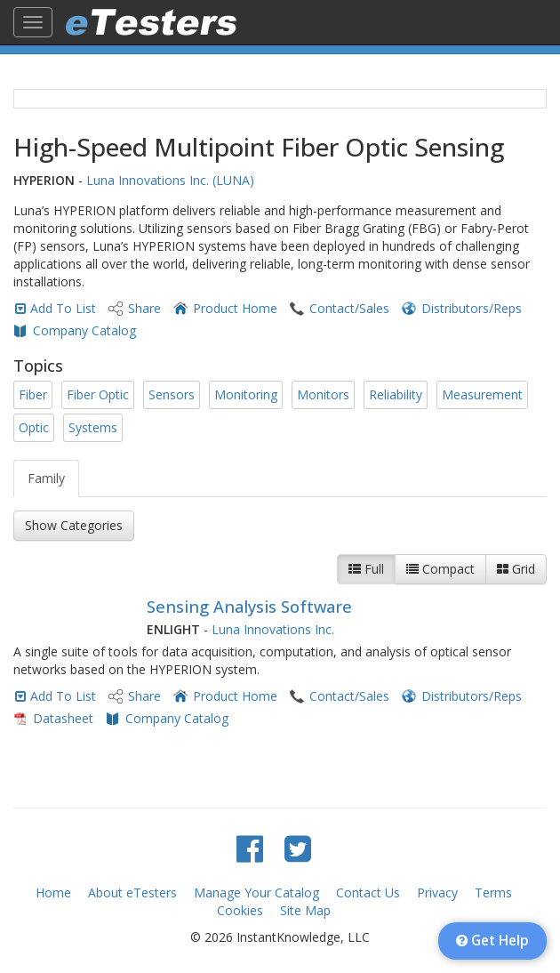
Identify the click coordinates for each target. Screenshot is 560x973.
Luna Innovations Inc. (273, 629)
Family (46, 478)
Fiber (33, 394)
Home (53, 893)
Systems (93, 427)
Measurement (482, 394)
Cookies (240, 910)
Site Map (305, 910)
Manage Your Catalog (256, 893)
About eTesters (132, 893)
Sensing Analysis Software (249, 607)
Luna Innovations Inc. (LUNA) (170, 180)
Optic (34, 427)
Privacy (437, 893)
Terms (493, 893)
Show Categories (74, 525)
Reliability (396, 394)
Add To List (63, 308)
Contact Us (368, 893)
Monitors (323, 394)
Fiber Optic (98, 394)
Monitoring (246, 394)
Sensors (172, 394)
